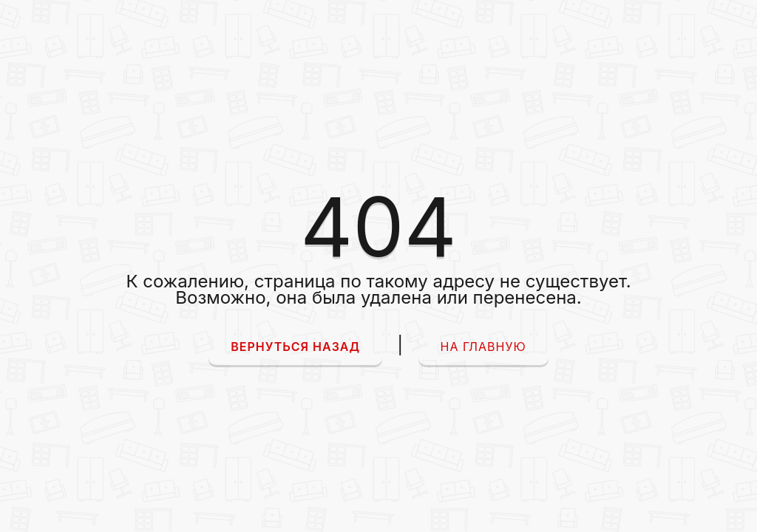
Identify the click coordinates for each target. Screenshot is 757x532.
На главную (483, 347)
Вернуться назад (295, 347)
